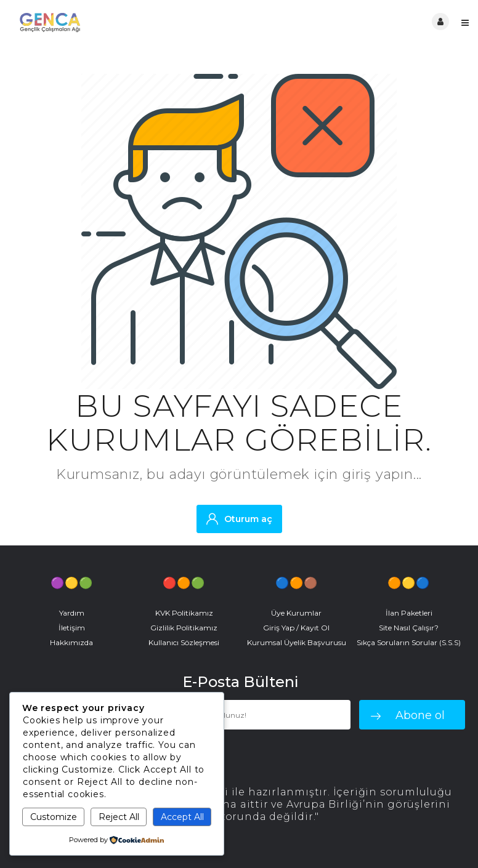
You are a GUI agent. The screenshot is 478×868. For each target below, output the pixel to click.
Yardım (72, 613)
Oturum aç (239, 519)
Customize (54, 817)
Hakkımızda (71, 642)
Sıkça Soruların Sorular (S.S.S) (409, 642)
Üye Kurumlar (296, 613)
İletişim (72, 628)
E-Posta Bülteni (240, 682)
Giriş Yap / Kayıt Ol (296, 628)
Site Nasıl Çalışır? (409, 628)
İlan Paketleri (409, 613)
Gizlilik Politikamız (184, 628)
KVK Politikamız (184, 613)
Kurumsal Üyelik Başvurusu (297, 642)
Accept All (182, 817)
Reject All (119, 817)
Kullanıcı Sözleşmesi (184, 642)
